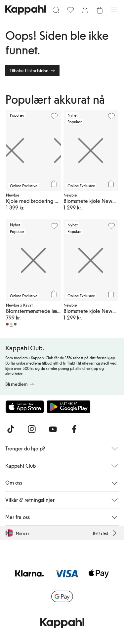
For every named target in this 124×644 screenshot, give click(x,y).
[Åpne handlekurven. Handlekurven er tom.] (100, 10)
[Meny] (114, 10)
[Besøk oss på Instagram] (32, 429)
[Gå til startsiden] (26, 10)
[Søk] (56, 10)
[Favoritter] (70, 10)
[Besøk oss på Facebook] (74, 429)
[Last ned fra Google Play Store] (69, 407)
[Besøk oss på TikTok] (11, 429)
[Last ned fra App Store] (25, 407)
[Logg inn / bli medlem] (85, 10)
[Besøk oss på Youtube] (53, 429)
